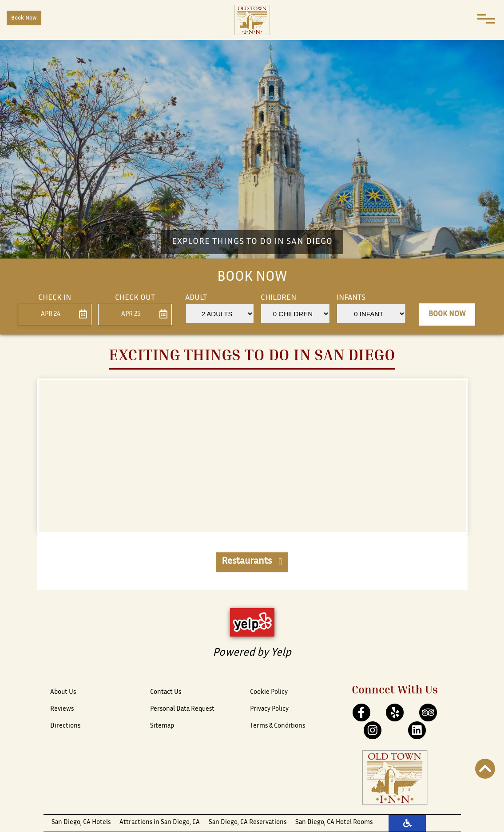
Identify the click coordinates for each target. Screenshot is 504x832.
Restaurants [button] (252, 562)
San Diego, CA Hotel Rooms (334, 822)
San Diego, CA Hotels (81, 822)
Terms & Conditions (278, 726)
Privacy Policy (269, 709)
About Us (63, 692)
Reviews (62, 709)
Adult (196, 298)
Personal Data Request (182, 709)
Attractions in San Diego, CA (160, 822)
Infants (351, 298)
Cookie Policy (269, 692)
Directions (65, 726)
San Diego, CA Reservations (248, 822)
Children (278, 298)
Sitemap (162, 726)
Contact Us (166, 692)
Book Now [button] (447, 314)
